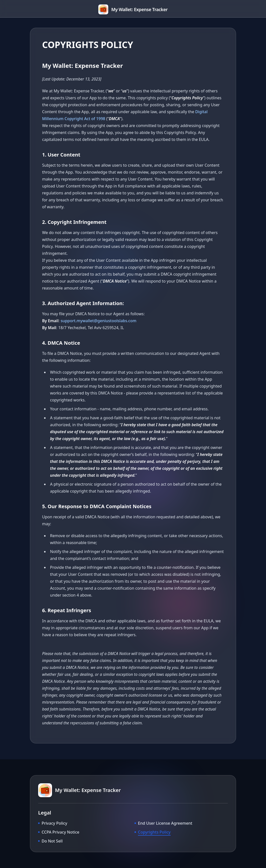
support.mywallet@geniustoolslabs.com (99, 321)
